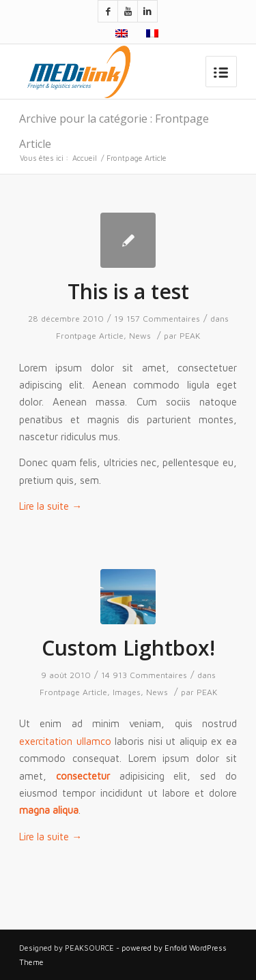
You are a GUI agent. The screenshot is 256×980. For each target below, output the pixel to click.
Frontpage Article (90, 336)
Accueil (85, 158)
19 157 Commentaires (157, 319)
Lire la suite (51, 506)
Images (127, 692)
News (140, 336)
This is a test (128, 291)
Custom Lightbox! (128, 648)
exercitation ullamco (65, 741)
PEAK (190, 336)
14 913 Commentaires (144, 675)
